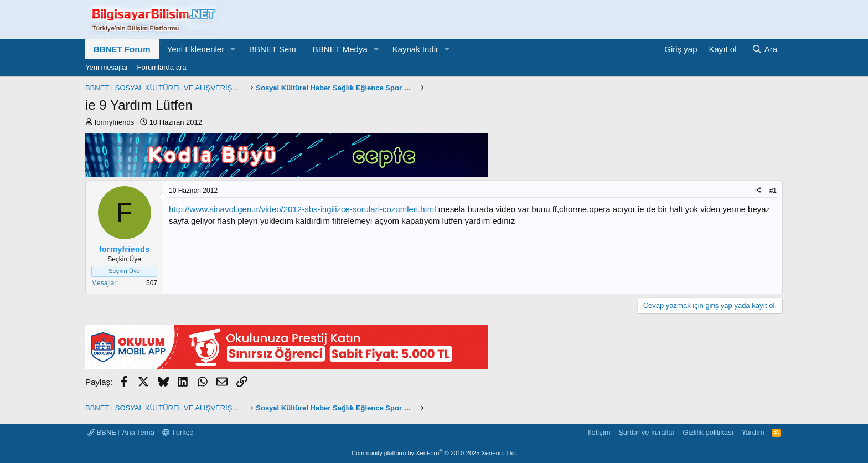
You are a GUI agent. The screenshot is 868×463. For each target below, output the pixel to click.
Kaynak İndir (415, 49)
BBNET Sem (273, 49)
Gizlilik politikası (708, 432)
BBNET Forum (122, 49)
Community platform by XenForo (434, 453)
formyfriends (115, 122)
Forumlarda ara (162, 67)
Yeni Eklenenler (196, 49)
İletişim (599, 432)
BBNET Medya (340, 49)
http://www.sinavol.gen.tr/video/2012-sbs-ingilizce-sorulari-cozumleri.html (303, 209)
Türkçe (178, 432)
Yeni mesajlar (107, 67)
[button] (233, 49)
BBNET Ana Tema (121, 432)
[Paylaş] (758, 191)
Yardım (753, 432)
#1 (773, 191)
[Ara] (764, 49)
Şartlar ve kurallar (647, 432)
